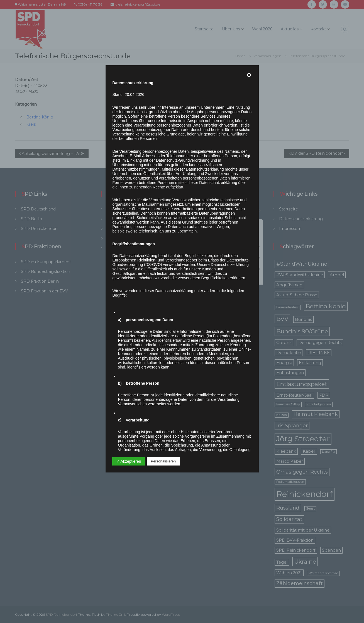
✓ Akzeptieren (129, 461)
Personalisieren (163, 461)
